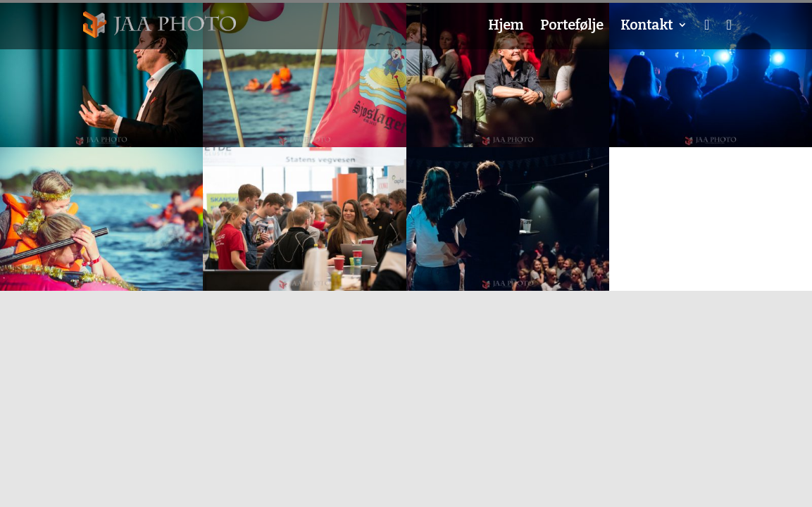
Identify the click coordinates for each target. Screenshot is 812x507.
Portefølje (571, 26)
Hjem (505, 26)
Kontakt (647, 26)
